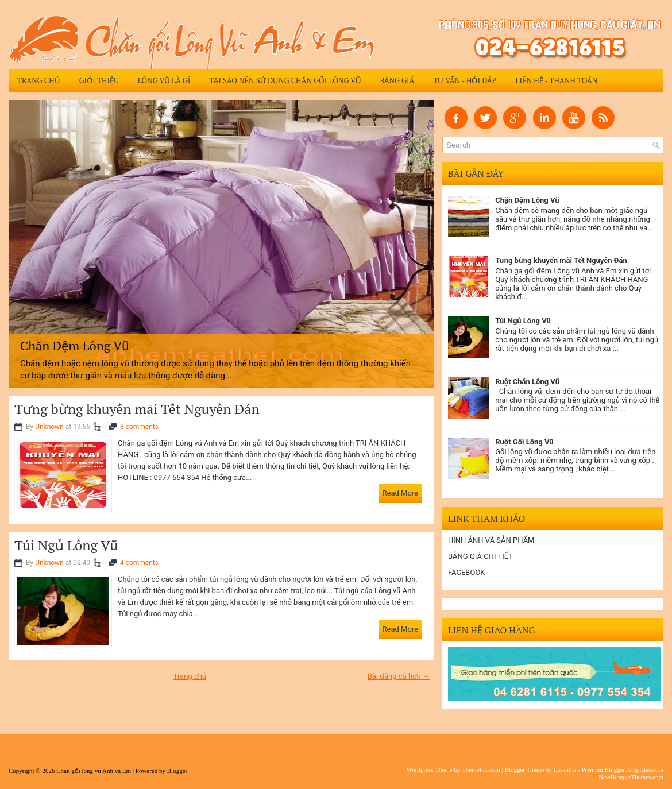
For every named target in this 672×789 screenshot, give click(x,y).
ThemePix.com (481, 769)
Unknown (49, 427)
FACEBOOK (467, 572)
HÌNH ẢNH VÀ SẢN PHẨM (491, 540)
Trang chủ (39, 80)
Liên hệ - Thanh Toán (556, 80)
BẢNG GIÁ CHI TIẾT (480, 556)
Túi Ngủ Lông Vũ (66, 545)
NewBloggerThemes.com (631, 777)
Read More (400, 493)
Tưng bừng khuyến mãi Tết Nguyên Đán (137, 409)
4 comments (139, 563)
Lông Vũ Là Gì (164, 80)
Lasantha (565, 769)
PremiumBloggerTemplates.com (622, 769)
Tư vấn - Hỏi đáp (465, 80)
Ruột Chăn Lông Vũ (527, 382)
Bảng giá (397, 80)
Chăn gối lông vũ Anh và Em (94, 771)
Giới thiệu (99, 80)
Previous (20, 241)
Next (423, 241)
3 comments (139, 427)
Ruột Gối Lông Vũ (524, 442)
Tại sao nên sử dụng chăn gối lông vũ (285, 80)
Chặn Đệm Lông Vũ (527, 200)
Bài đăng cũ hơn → (399, 676)
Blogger (177, 771)
